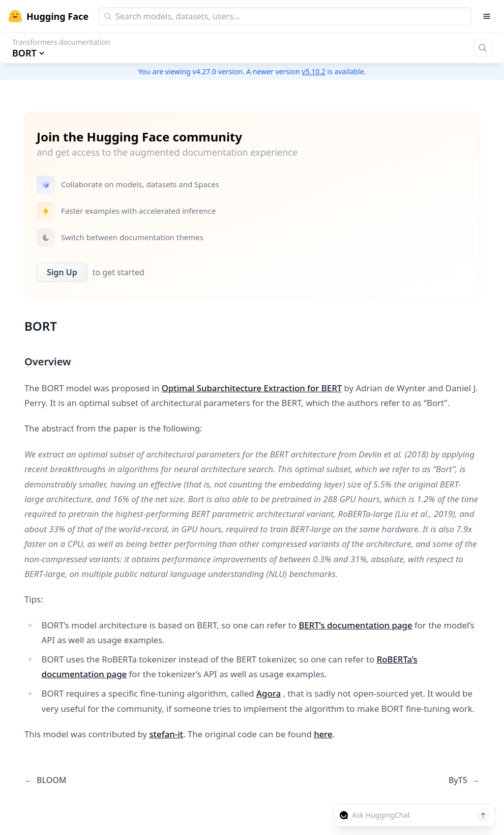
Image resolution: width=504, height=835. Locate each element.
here (323, 734)
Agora (269, 693)
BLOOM (45, 780)
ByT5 (464, 780)
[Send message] (483, 815)
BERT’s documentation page (355, 625)
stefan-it (166, 734)
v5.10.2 (314, 71)
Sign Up (62, 272)
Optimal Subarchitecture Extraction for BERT (252, 388)
